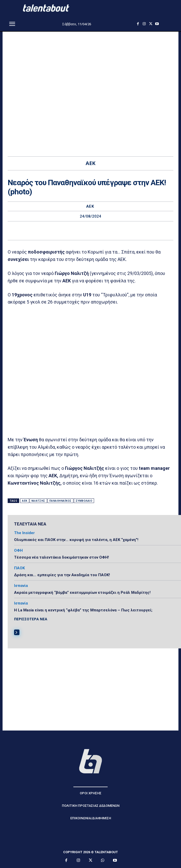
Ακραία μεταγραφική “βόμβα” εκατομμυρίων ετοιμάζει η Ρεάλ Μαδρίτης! (82, 593)
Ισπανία (21, 586)
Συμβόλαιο (84, 501)
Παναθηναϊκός (60, 501)
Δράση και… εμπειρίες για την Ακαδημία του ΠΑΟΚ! (62, 575)
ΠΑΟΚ (19, 568)
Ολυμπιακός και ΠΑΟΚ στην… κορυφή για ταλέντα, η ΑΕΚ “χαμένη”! (76, 540)
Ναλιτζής (38, 501)
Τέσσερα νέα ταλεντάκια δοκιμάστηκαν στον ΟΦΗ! (61, 557)
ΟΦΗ (18, 551)
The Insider (24, 533)
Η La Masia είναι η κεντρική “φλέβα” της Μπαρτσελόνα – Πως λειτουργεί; (83, 610)
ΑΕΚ (90, 206)
